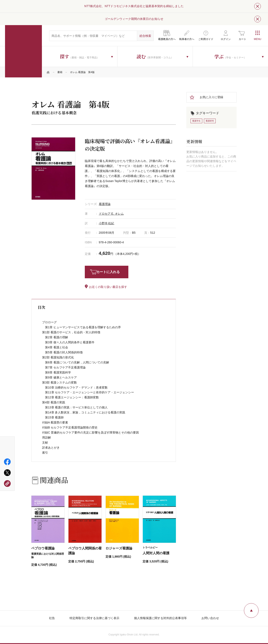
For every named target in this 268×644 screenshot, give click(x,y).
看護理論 (105, 204)
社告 (52, 618)
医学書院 (23, 51)
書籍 (60, 72)
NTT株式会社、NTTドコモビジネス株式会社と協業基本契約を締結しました (134, 6)
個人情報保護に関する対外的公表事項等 (160, 618)
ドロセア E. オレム (111, 214)
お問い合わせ (210, 618)
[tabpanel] (53, 169)
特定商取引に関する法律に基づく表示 (94, 618)
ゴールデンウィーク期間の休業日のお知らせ (134, 19)
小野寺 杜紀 (107, 223)
